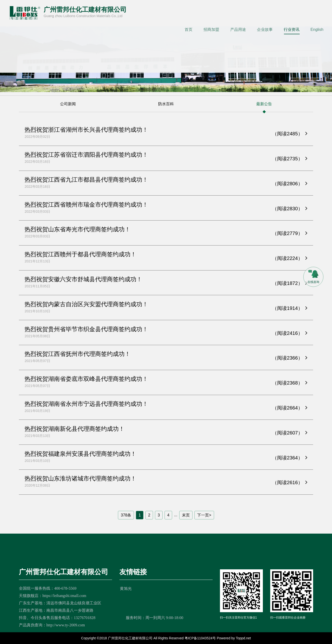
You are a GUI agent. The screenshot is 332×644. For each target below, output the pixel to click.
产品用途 (238, 29)
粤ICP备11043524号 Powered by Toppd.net (218, 638)
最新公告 (264, 108)
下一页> (204, 515)
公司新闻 (68, 108)
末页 (186, 515)
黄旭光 (126, 589)
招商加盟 (211, 29)
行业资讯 (292, 29)
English (317, 29)
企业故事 (265, 29)
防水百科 (166, 108)
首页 (189, 29)
